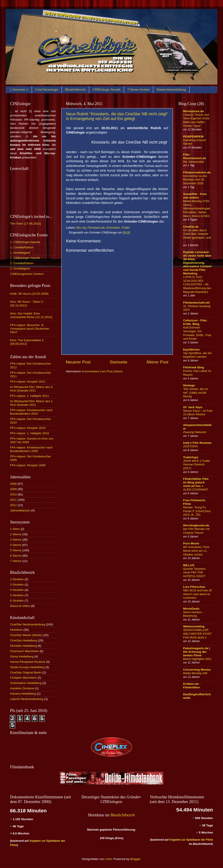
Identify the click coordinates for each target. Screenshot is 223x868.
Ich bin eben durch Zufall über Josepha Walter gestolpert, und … (197, 236)
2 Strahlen (17, 579)
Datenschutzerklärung (171, 89)
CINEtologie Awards (106, 89)
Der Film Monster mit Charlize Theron (196, 531)
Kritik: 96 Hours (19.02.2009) (29, 294)
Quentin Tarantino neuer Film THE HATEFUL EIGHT (194, 572)
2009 (13, 489)
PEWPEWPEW (193, 137)
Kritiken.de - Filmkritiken (192, 686)
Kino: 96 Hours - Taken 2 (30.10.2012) (27, 303)
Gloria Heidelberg (22, 656)
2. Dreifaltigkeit (20, 269)
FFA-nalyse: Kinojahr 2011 (28, 382)
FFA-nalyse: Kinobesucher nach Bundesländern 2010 (31, 412)
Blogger (135, 859)
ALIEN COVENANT (196, 490)
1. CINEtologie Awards (25, 242)
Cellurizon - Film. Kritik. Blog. (195, 322)
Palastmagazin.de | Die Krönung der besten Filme (197, 652)
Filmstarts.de (96, 228)
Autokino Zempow (22, 688)
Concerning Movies (197, 670)
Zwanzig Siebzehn (195, 432)
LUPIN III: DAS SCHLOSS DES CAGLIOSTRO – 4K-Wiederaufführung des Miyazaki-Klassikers (197, 284)
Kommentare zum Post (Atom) (102, 371)
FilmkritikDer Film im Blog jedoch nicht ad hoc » (196, 482)
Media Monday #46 (195, 673)
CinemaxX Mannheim (24, 651)
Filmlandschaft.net (196, 303)
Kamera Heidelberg (23, 694)
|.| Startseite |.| (19, 89)
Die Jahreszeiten (194, 162)
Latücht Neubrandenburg (27, 699)
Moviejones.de (193, 111)
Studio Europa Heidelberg (27, 667)
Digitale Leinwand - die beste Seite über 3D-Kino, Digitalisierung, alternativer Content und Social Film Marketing (197, 263)
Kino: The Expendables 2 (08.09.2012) (27, 342)
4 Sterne (16, 545)
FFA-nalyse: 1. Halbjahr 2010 (30, 433)
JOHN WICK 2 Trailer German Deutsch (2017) (197, 464)
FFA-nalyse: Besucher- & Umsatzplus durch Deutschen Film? (30, 329)
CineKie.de (191, 227)
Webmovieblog (194, 626)
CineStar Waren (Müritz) (26, 635)
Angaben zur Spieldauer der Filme (191, 840)
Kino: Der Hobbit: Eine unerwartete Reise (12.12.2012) (31, 315)
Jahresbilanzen (20, 510)
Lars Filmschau (194, 587)
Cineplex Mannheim (23, 678)
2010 (13, 494)
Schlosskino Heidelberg (26, 683)
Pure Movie (191, 543)
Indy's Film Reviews (197, 443)
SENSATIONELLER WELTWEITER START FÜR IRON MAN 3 (197, 634)
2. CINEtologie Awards (25, 258)
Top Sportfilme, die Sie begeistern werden (197, 355)
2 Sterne (16, 534)
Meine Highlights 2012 (197, 659)
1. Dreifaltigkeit (20, 253)
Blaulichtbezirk (75, 89)
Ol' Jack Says (193, 407)
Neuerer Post (78, 362)
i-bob (108, 859)
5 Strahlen (17, 595)
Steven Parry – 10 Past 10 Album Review (198, 413)
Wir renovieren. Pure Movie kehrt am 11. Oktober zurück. (196, 551)
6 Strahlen (17, 601)
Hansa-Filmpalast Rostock (28, 662)
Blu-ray (81, 228)
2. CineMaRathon (22, 263)
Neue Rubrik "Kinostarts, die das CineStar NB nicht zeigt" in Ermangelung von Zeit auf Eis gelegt (117, 116)
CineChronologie (47, 89)
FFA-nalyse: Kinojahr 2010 (28, 428)
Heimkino (16, 630)
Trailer (126, 228)
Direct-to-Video (20, 606)
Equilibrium (191, 350)
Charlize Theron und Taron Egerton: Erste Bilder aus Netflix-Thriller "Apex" (196, 120)
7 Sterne (16, 561)
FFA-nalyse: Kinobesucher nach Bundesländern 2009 (31, 449)
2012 (13, 505)
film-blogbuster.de (196, 525)
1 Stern (15, 529)
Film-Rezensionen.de (195, 156)
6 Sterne (16, 556)
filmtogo (189, 385)
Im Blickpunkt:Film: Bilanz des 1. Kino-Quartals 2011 (32, 403)
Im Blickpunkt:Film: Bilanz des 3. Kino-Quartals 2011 (32, 389)
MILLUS (189, 565)
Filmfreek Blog (194, 367)
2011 (13, 500)
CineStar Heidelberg (24, 640)
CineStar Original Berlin (26, 672)
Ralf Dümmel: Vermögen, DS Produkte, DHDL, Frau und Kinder (197, 333)
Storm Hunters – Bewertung (193, 614)
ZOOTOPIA (190, 446)
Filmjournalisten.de (197, 172)
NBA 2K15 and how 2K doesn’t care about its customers (198, 594)
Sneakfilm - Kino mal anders (195, 196)
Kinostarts (113, 228)
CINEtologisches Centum (27, 274)
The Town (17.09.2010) (26, 224)
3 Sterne (16, 540)
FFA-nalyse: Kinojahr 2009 (28, 465)
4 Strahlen (17, 590)
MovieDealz (191, 609)
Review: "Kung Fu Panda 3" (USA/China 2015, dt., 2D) (197, 511)
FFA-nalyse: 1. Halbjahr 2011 (30, 396)
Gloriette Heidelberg (23, 646)
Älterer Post (157, 362)
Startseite (118, 362)
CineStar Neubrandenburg (28, 624)
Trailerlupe (191, 457)
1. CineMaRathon (22, 247)
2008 (13, 484)
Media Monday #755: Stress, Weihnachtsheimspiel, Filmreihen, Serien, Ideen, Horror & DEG (197, 209)
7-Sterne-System (138, 89)
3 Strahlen (17, 585)
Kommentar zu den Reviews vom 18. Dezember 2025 (195, 180)
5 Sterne (16, 550)
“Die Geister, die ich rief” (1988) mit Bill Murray (196, 393)
